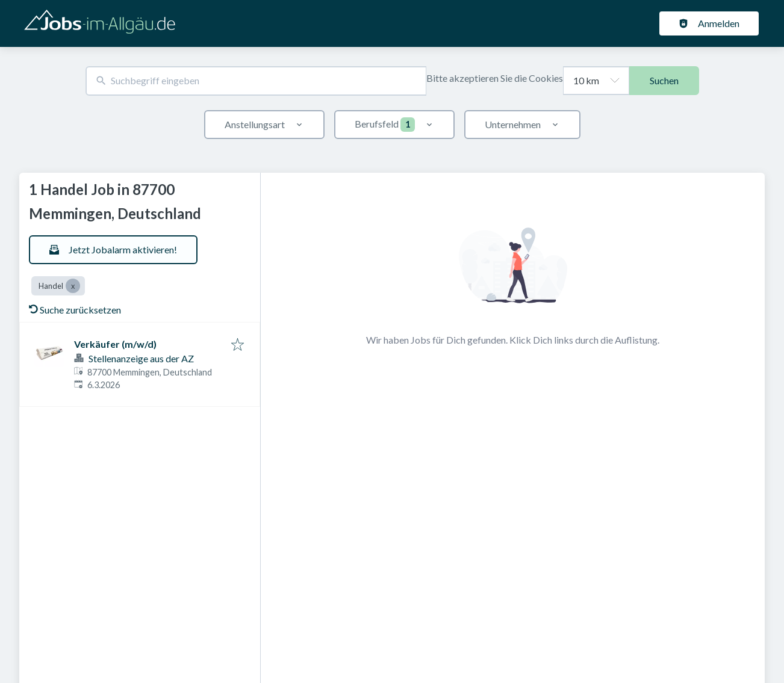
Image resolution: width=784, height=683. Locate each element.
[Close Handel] (73, 286)
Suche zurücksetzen (75, 310)
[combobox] (256, 81)
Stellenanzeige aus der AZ (141, 358)
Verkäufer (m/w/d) (115, 344)
